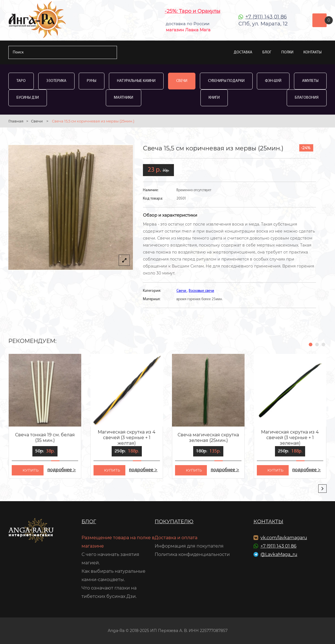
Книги (214, 98)
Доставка (243, 52)
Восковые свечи (201, 291)
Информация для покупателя (189, 546)
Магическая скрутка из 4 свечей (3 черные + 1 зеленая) (290, 438)
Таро (21, 81)
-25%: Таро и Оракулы (192, 11)
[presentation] (322, 489)
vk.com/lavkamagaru (284, 538)
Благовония (307, 98)
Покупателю (174, 522)
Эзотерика (56, 81)
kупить (31, 470)
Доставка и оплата (176, 538)
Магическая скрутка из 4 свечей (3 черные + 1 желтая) (127, 438)
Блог (267, 52)
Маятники (124, 98)
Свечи (182, 81)
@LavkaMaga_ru (279, 554)
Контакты (313, 52)
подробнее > (62, 470)
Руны (92, 81)
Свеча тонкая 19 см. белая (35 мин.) (45, 438)
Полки (287, 52)
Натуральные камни (136, 81)
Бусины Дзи (28, 98)
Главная (16, 121)
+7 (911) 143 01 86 (266, 17)
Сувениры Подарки (226, 81)
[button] (311, 345)
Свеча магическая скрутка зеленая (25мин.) (208, 438)
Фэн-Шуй (273, 81)
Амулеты (310, 81)
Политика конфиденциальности (192, 554)
